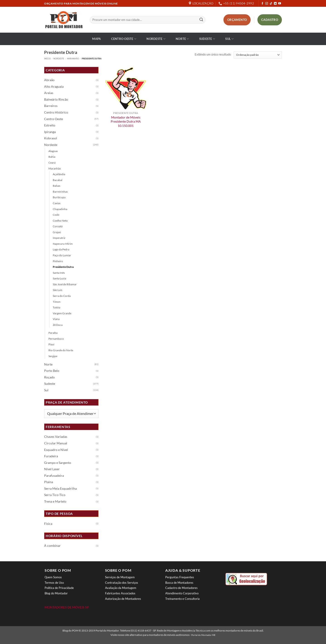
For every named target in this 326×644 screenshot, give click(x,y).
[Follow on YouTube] (280, 4)
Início (47, 59)
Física (48, 524)
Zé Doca (58, 325)
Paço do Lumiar (62, 255)
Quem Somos (53, 577)
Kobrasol (51, 138)
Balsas (56, 186)
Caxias (57, 203)
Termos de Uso (54, 583)
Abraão (49, 80)
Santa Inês (59, 273)
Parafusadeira (54, 476)
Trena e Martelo (55, 501)
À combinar (52, 546)
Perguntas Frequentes (180, 577)
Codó (56, 215)
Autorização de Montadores (123, 599)
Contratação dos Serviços (122, 583)
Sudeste (207, 39)
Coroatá (58, 226)
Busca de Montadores (179, 583)
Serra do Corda (62, 296)
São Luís (58, 290)
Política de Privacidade (59, 588)
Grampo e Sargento (58, 463)
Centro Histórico (56, 112)
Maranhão (73, 59)
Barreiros (51, 106)
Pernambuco (56, 339)
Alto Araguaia (54, 87)
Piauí (51, 344)
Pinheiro (58, 261)
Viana (56, 319)
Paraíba (53, 333)
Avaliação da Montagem (121, 588)
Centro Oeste (124, 39)
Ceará (52, 163)
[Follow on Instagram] (267, 4)
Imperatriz (59, 238)
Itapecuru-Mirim (63, 244)
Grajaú (57, 232)
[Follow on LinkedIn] (275, 4)
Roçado (49, 377)
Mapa (96, 39)
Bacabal (58, 180)
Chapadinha (60, 209)
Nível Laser (52, 469)
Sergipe (53, 356)
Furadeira (51, 456)
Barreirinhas (60, 192)
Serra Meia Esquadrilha (60, 489)
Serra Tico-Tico (55, 495)
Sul (229, 39)
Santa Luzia (59, 278)
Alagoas (53, 151)
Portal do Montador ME (203, 635)
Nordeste (156, 39)
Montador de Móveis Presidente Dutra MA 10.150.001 (126, 121)
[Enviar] (201, 20)
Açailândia (59, 174)
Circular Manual (56, 443)
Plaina (49, 482)
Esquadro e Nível (56, 450)
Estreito (50, 125)
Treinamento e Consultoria (182, 599)
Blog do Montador (56, 593)
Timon (57, 302)
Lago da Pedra (61, 249)
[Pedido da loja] (258, 55)
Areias (49, 93)
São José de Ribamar (65, 284)
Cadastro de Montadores (181, 588)
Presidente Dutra (63, 267)
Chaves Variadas (56, 437)
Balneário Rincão (56, 99)
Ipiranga (50, 132)
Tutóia (56, 307)
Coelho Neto (60, 221)
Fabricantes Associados (120, 593)
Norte (182, 39)
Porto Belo (52, 371)
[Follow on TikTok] (271, 4)
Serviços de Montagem (120, 577)
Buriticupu (59, 197)
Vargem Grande (62, 313)
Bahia (52, 157)
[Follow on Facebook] (262, 4)
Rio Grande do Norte (61, 350)
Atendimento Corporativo (182, 593)
